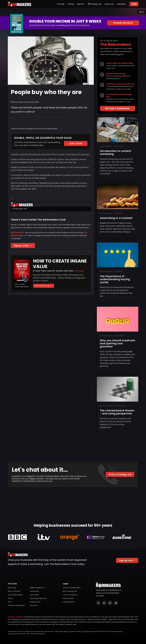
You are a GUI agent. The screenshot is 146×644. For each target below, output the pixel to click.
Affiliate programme (37, 588)
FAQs (10, 602)
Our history (34, 605)
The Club (61, 4)
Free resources (35, 602)
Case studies (34, 595)
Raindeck (121, 4)
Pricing (71, 4)
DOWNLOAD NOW (123, 23)
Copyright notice (69, 602)
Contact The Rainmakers (72, 588)
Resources (109, 4)
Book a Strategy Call (70, 591)
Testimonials (34, 591)
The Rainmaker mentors (16, 605)
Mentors (81, 4)
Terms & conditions (70, 595)
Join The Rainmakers (15, 595)
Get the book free (44, 286)
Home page (12, 588)
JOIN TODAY (76, 144)
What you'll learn (14, 591)
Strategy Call (95, 4)
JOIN (134, 4)
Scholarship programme (38, 598)
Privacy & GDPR (68, 598)
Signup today (23, 246)
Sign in (142, 12)
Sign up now (127, 561)
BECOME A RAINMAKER (118, 108)
